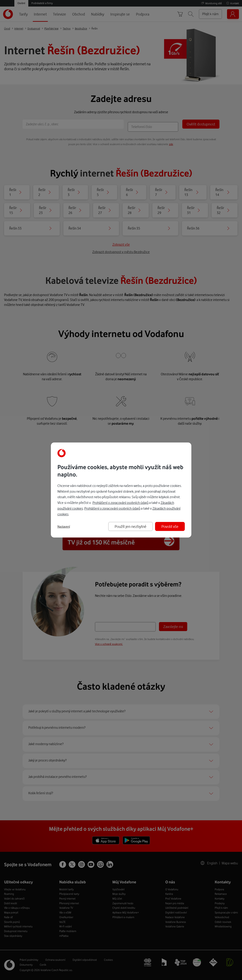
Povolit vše (170, 526)
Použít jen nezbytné (131, 526)
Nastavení (64, 527)
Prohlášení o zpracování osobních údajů (120, 503)
